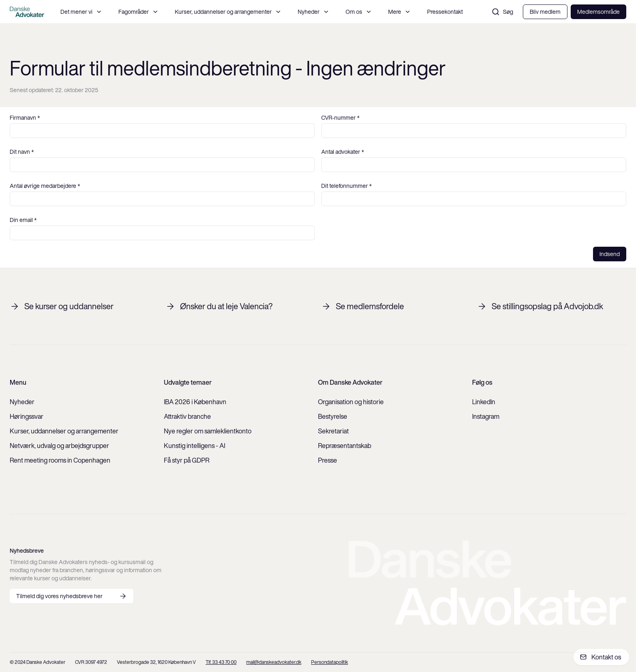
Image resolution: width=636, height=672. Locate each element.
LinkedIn (484, 402)
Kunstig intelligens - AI (194, 446)
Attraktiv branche (187, 416)
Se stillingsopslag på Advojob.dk (540, 306)
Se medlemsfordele (363, 306)
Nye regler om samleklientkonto (208, 431)
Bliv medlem (545, 12)
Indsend (610, 254)
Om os (359, 12)
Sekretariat (333, 431)
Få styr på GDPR (187, 460)
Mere (400, 12)
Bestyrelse (333, 416)
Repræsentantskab (345, 446)
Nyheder (314, 12)
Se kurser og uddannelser (62, 306)
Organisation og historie (351, 402)
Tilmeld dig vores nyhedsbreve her (72, 596)
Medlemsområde (598, 12)
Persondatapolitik (330, 662)
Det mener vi (81, 12)
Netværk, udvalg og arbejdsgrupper (59, 446)
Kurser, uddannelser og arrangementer (228, 12)
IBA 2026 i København (195, 402)
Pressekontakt (445, 12)
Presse (328, 460)
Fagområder (139, 12)
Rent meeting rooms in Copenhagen (60, 460)
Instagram (486, 416)
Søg (502, 12)
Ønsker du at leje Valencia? (219, 306)
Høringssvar (27, 416)
